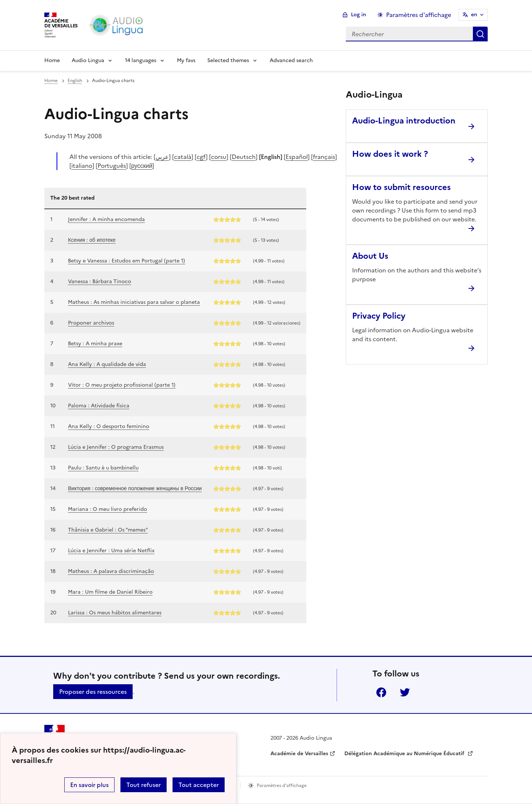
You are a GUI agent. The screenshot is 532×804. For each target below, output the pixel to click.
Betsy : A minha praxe (95, 344)
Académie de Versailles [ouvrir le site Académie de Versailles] (299, 754)
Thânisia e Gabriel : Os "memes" (108, 530)
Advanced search (291, 60)
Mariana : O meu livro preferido (108, 509)
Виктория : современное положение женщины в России (135, 488)
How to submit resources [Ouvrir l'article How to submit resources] (401, 187)
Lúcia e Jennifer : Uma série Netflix (111, 551)
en (474, 15)
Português (112, 166)
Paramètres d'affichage (282, 786)
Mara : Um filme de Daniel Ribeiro (110, 592)
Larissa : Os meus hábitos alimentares (115, 613)
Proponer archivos (91, 323)
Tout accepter (199, 785)
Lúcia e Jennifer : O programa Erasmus (116, 447)
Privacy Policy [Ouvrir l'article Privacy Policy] (379, 316)
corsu (219, 157)
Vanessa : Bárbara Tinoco (100, 281)
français (324, 157)
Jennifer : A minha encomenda (106, 219)
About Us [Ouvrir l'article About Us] (370, 256)
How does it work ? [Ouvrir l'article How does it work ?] (390, 154)
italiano (82, 166)
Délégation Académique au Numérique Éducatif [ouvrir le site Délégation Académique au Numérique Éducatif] (405, 754)
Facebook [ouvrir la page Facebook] (381, 692)
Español (297, 157)
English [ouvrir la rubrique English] (75, 81)
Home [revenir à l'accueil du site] (51, 81)
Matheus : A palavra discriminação (111, 571)
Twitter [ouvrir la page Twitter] (405, 692)
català (183, 157)
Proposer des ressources (93, 692)
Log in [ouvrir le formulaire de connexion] (359, 15)
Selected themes (228, 60)
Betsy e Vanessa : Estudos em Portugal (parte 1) (127, 261)
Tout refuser (144, 785)
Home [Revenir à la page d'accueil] (52, 60)
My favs (186, 60)
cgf (201, 157)
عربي (162, 157)
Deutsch (244, 157)
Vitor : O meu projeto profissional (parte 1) (122, 385)
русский (142, 166)
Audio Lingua (88, 60)
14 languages (141, 60)
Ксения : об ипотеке (92, 240)
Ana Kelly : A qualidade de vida (107, 364)
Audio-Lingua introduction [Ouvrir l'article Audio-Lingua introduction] (404, 121)
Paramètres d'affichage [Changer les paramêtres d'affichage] (419, 15)
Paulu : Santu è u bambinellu (103, 468)
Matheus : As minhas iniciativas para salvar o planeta (134, 302)
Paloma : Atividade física (99, 406)
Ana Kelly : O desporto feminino (109, 426)
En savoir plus (89, 785)
